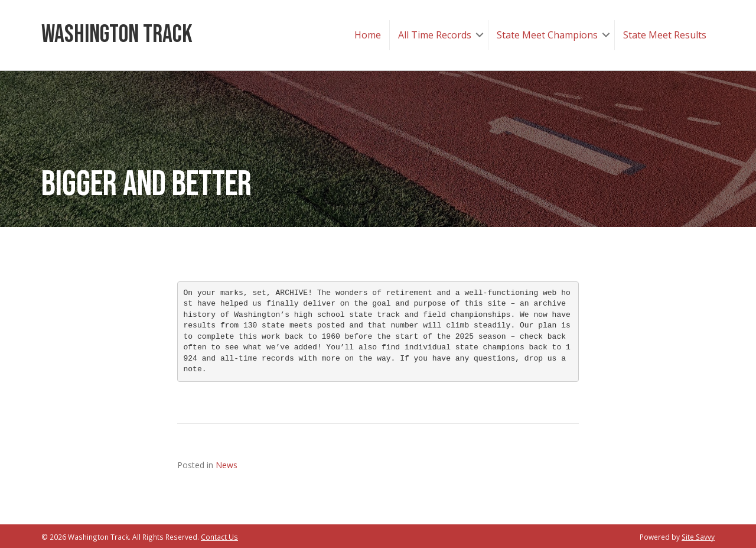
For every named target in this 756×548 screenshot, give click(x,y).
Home (368, 35)
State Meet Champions (547, 35)
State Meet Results (665, 35)
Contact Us (219, 537)
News (227, 465)
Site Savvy (698, 537)
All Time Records (435, 35)
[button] (480, 35)
